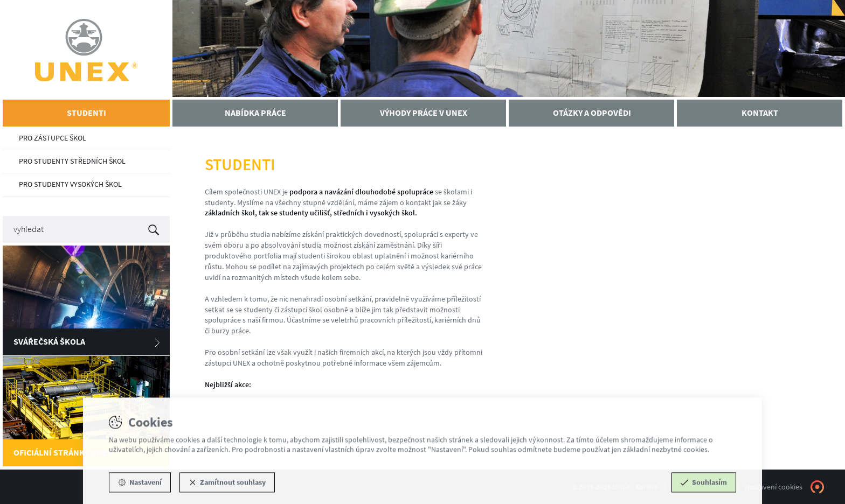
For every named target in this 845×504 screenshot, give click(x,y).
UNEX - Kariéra (86, 50)
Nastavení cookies (774, 487)
